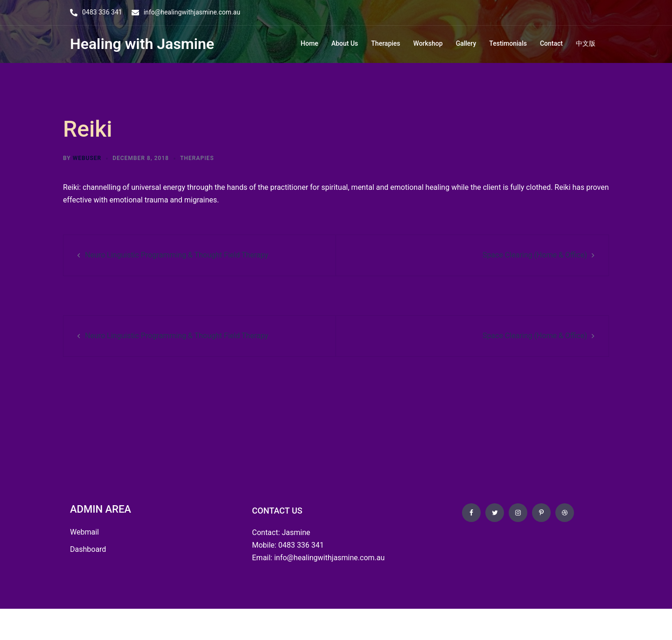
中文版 (586, 43)
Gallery (466, 43)
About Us (345, 43)
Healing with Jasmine (142, 44)
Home (309, 43)
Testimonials (508, 43)
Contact (551, 43)
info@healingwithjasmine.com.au (192, 12)
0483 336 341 (102, 12)
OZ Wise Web (138, 624)
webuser (87, 158)
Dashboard (88, 549)
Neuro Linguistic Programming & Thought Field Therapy (177, 255)
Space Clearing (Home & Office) (535, 255)
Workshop (428, 43)
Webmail (84, 532)
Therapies (385, 43)
